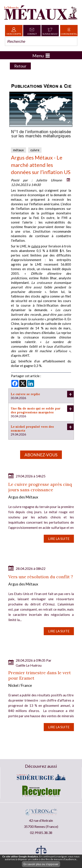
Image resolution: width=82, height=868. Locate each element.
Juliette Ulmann (49, 180)
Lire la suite (59, 539)
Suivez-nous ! (50, 31)
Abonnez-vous (41, 455)
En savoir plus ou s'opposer (41, 864)
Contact (32, 31)
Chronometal (69, 31)
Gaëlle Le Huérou (29, 665)
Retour (20, 66)
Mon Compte (14, 31)
